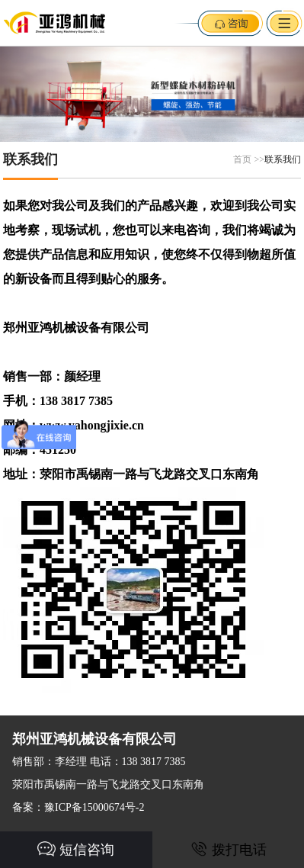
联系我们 (283, 159)
